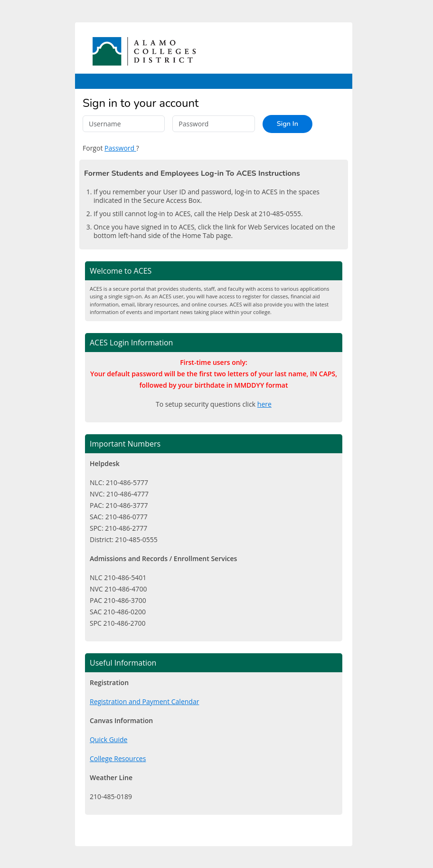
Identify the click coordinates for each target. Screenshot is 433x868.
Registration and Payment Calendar (144, 701)
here (264, 404)
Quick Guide (108, 739)
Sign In (287, 124)
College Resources (118, 758)
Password (120, 148)
